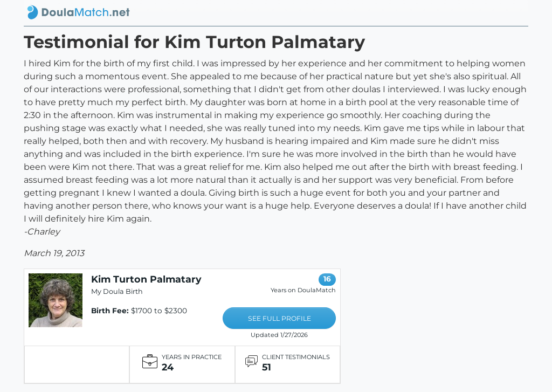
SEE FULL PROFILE (280, 318)
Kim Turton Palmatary (146, 279)
